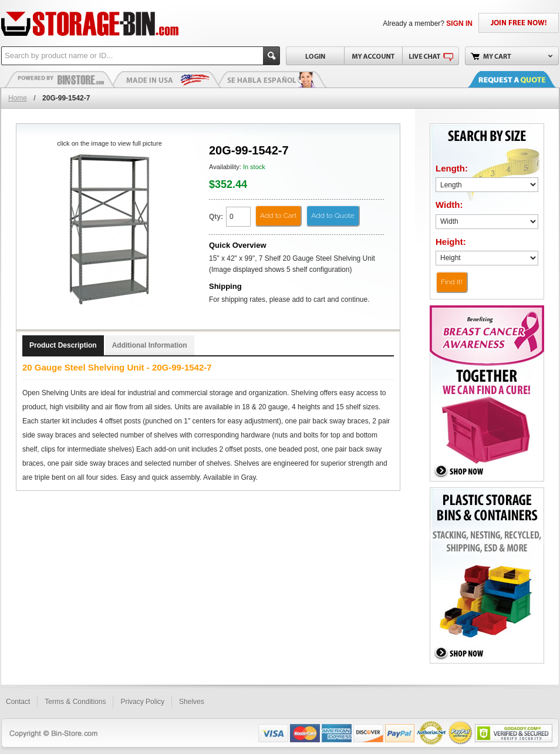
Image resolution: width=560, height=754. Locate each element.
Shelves (192, 702)
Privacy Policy (142, 702)
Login (315, 56)
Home (18, 98)
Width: (449, 205)
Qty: (216, 217)
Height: (451, 242)
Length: (452, 168)
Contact (18, 702)
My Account (373, 56)
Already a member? (428, 23)
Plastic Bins (60, 79)
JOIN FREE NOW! (519, 23)
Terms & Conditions (75, 702)
